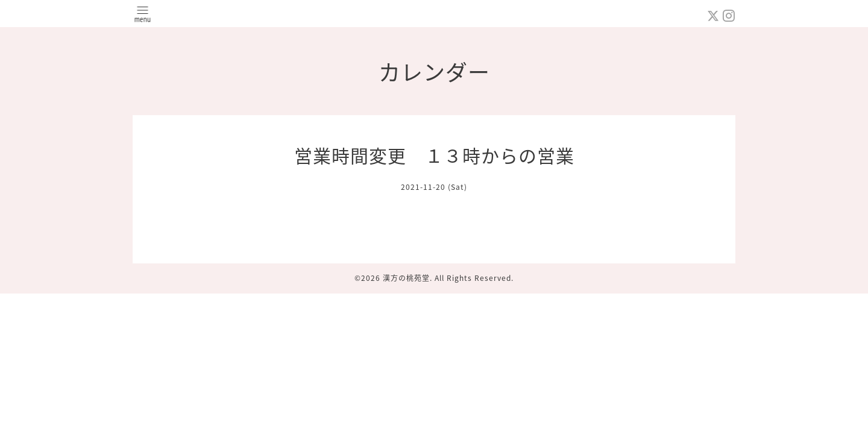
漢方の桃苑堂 (406, 278)
